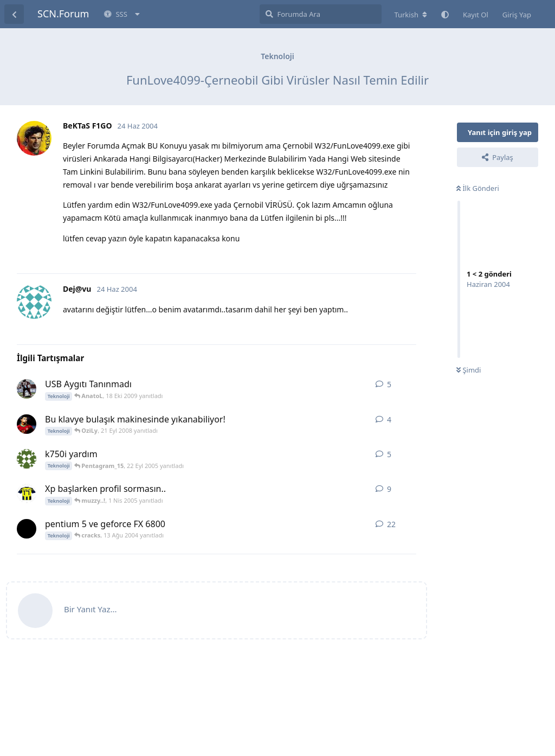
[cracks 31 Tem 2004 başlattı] (27, 529)
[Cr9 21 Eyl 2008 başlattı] (27, 424)
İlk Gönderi (478, 188)
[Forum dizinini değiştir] (411, 15)
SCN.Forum (63, 14)
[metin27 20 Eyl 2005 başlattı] (27, 459)
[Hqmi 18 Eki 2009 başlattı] (27, 389)
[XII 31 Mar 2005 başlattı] (27, 494)
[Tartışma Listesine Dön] (14, 14)
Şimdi (469, 370)
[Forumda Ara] (321, 14)
